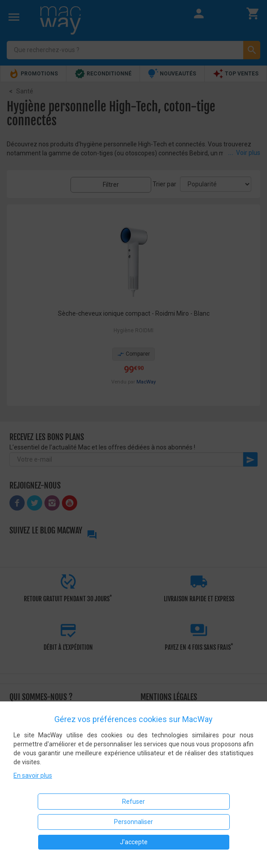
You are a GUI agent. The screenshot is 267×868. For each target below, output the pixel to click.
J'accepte (134, 842)
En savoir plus (33, 775)
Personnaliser (133, 822)
